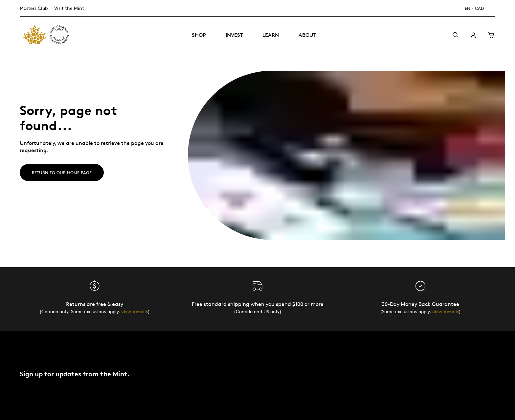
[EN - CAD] (478, 8)
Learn (271, 35)
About (307, 35)
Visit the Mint (69, 8)
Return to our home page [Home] (62, 173)
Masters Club (34, 8)
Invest (234, 35)
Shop (199, 35)
